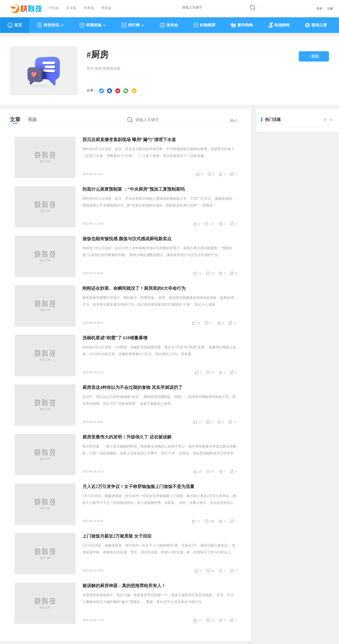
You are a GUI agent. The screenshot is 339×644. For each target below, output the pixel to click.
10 (200, 273)
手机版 (54, 8)
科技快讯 (51, 25)
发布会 (169, 25)
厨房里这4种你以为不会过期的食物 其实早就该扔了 (132, 387)
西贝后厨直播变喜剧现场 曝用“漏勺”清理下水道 (129, 140)
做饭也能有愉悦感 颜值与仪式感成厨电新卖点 (127, 239)
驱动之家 (316, 25)
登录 (319, 9)
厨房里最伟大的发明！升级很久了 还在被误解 (127, 437)
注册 (330, 9)
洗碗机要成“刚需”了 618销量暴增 (115, 338)
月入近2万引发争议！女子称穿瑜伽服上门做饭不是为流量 (138, 487)
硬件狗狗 (242, 25)
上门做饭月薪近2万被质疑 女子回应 (117, 536)
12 (199, 521)
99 (213, 571)
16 (213, 620)
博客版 (106, 8)
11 (235, 323)
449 (212, 521)
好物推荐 (204, 25)
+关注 (314, 56)
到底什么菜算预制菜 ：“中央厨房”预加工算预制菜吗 (134, 189)
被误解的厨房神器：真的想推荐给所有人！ (124, 586)
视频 (32, 120)
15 (213, 273)
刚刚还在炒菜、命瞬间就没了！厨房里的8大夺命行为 (134, 288)
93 (213, 472)
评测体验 (93, 25)
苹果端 (89, 8)
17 (211, 323)
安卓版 (71, 8)
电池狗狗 (279, 25)
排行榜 (133, 25)
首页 (15, 25)
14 (200, 472)
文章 (15, 119)
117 (212, 224)
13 (200, 620)
